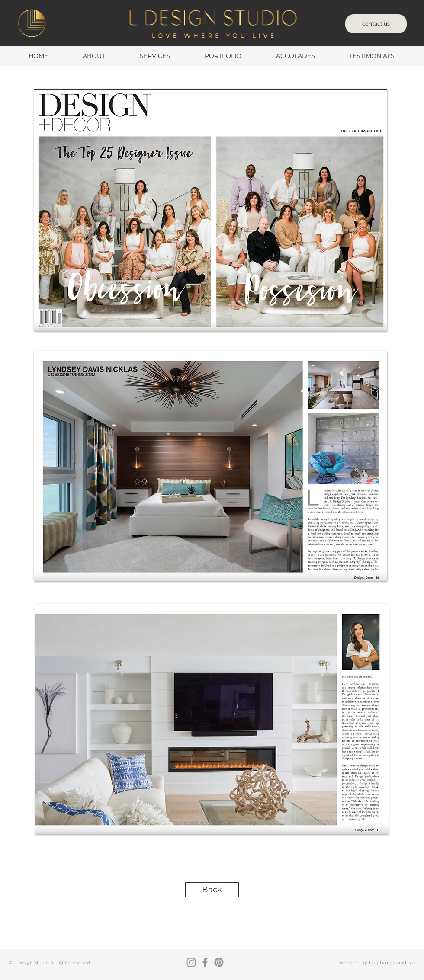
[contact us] (376, 24)
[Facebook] (205, 962)
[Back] (212, 890)
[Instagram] (191, 962)
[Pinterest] (219, 962)
